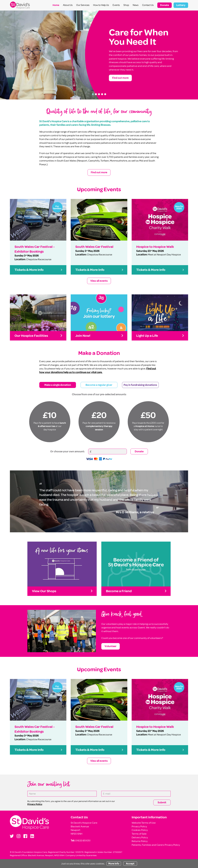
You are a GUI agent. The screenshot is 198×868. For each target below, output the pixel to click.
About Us (68, 5)
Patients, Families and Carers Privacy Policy (156, 845)
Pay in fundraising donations (140, 385)
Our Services (83, 5)
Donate (165, 5)
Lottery (181, 5)
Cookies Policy (140, 830)
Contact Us (148, 5)
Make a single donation (58, 385)
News (136, 5)
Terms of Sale (139, 834)
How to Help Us (101, 5)
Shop (126, 5)
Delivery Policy (140, 837)
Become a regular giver (99, 385)
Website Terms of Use (144, 823)
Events (116, 5)
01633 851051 (83, 841)
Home (56, 5)
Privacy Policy (139, 826)
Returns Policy (140, 841)
